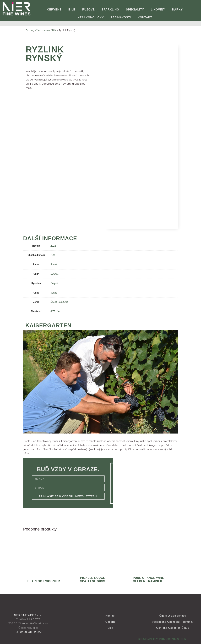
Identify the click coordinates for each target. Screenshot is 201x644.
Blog (110, 628)
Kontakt (145, 17)
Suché (54, 265)
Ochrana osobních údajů (173, 628)
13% (53, 255)
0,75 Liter (55, 312)
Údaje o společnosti (173, 616)
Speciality (135, 10)
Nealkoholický (91, 17)
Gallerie (111, 622)
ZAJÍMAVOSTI (121, 17)
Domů (29, 30)
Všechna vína (42, 30)
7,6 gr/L (55, 283)
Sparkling (110, 10)
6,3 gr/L (55, 274)
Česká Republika (59, 302)
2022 (53, 246)
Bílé (72, 10)
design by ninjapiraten (162, 639)
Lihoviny (158, 10)
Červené (54, 10)
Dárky (177, 10)
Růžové (88, 10)
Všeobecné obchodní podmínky (173, 622)
